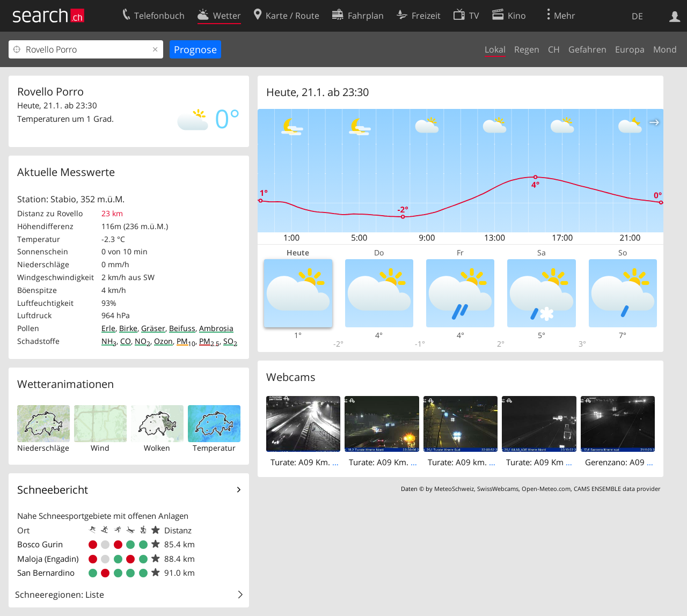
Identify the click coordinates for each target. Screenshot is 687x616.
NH (109, 341)
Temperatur (214, 448)
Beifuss (182, 328)
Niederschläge (43, 448)
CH (554, 49)
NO (142, 341)
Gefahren (587, 49)
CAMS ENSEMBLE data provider (617, 489)
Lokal (495, 49)
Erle (108, 328)
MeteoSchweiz (454, 489)
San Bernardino (46, 573)
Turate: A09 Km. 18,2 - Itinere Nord (414, 462)
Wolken (157, 448)
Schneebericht (53, 490)
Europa (630, 49)
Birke (128, 328)
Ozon (163, 341)
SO (230, 341)
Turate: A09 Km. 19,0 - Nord (323, 462)
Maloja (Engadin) (48, 559)
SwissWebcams (498, 489)
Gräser (153, 328)
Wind (100, 448)
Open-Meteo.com (546, 489)
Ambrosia (216, 328)
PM (186, 341)
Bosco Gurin (40, 544)
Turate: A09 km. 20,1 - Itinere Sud (490, 462)
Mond (665, 49)
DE (637, 16)
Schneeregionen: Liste (60, 595)
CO (126, 341)
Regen (527, 49)
